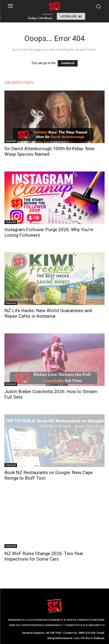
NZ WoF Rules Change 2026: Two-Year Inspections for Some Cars (44, 556)
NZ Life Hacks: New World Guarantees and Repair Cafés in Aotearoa (48, 313)
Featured (11, 141)
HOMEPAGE (68, 63)
